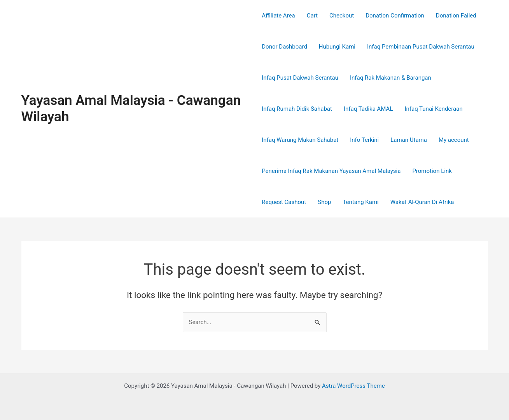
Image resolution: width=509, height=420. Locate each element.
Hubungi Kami (337, 47)
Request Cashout (284, 202)
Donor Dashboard (284, 47)
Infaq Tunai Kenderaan (433, 109)
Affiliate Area (278, 16)
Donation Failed (456, 16)
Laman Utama (409, 140)
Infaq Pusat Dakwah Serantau (300, 78)
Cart (312, 16)
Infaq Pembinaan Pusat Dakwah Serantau (421, 47)
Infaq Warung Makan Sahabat (300, 140)
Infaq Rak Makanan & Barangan (391, 78)
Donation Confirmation (395, 16)
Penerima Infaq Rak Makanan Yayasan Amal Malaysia (331, 171)
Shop (324, 202)
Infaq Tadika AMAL (368, 109)
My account (454, 140)
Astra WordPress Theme (353, 386)
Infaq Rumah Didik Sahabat (297, 109)
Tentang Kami (360, 202)
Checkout (342, 16)
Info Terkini (364, 140)
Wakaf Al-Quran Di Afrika (422, 202)
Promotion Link (432, 171)
